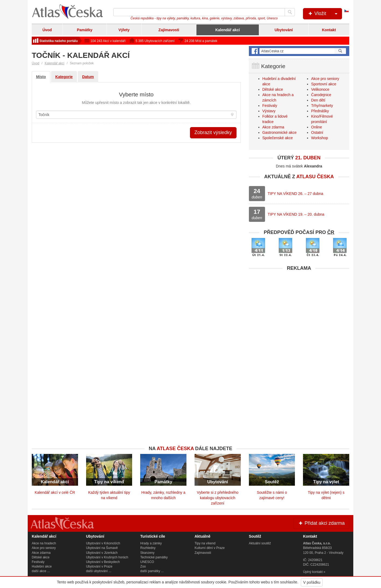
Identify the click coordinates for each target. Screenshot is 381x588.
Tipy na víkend (205, 543)
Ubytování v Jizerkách (102, 553)
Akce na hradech (44, 543)
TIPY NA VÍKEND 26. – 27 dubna (296, 194)
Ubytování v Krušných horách (107, 557)
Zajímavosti (169, 30)
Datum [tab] (88, 77)
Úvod (47, 30)
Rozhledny (148, 548)
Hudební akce (42, 566)
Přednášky (320, 111)
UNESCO (147, 562)
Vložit (325, 14)
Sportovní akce (324, 84)
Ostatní (317, 132)
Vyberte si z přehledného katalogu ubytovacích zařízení (218, 498)
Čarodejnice (321, 95)
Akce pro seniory (325, 79)
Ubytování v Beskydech (103, 562)
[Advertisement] (299, 311)
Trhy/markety (322, 106)
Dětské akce (273, 89)
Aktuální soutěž (260, 543)
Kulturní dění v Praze (210, 548)
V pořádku (312, 582)
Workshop (320, 138)
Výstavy (269, 111)
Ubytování (284, 30)
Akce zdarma (273, 127)
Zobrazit (213, 132)
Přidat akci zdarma (321, 523)
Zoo (143, 566)
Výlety (124, 30)
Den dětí (318, 100)
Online (316, 127)
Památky (85, 30)
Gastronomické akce (280, 132)
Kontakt (329, 30)
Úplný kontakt (313, 572)
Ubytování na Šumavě (102, 548)
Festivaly (270, 106)
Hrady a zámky (151, 543)
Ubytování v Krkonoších (103, 543)
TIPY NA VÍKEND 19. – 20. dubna (296, 214)
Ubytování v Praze (99, 566)
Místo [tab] (41, 77)
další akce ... (41, 571)
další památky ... (152, 571)
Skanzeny (147, 553)
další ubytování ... (99, 571)
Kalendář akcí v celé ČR (55, 492)
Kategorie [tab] (64, 77)
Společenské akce (278, 138)
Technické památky (154, 557)
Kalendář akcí (227, 30)
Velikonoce (320, 89)
